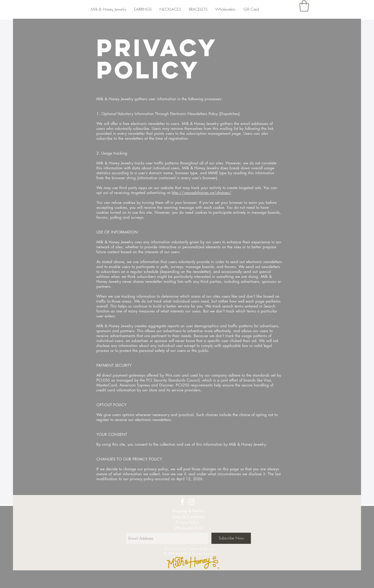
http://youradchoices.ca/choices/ (201, 193)
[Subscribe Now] (231, 538)
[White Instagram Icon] (191, 502)
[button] (304, 6)
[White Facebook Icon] (182, 502)
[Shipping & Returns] (188, 511)
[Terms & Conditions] (188, 517)
